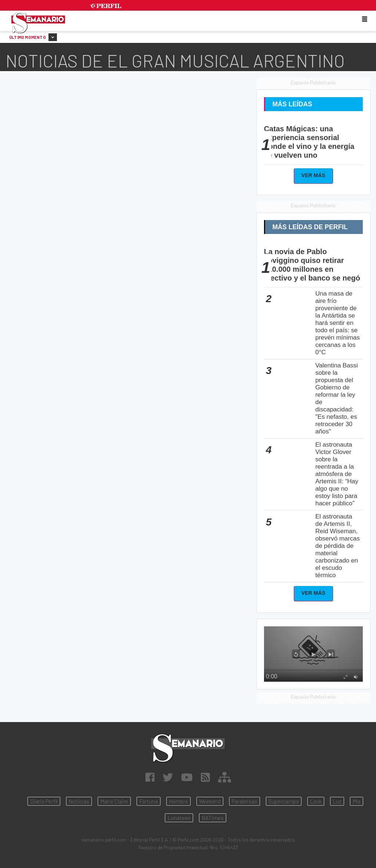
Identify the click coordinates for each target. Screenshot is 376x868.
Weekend (210, 801)
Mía (357, 801)
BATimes (213, 818)
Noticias (79, 801)
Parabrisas (245, 801)
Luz (337, 801)
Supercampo (284, 801)
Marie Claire (114, 801)
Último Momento (33, 37)
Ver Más (314, 175)
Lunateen (179, 818)
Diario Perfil (44, 801)
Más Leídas (292, 104)
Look (316, 801)
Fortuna (149, 801)
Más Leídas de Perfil (310, 227)
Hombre (178, 801)
